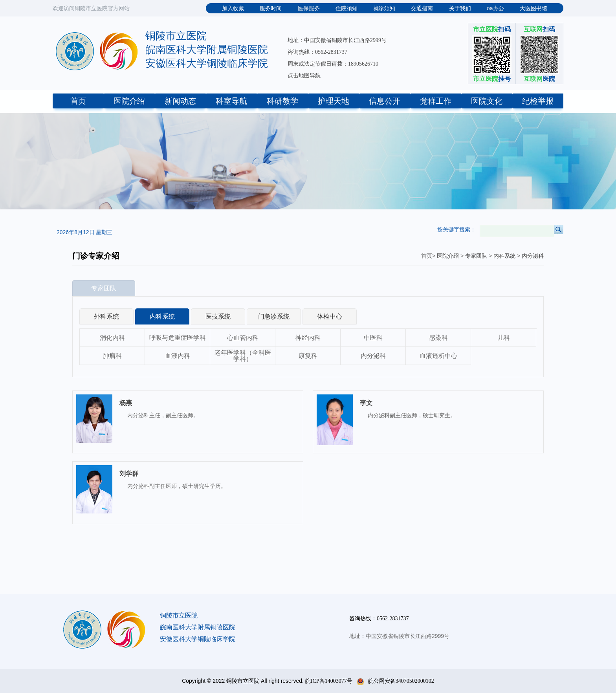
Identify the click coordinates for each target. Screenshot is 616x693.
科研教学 (282, 101)
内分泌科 (533, 256)
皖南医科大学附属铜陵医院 (207, 50)
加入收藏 (233, 8)
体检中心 (330, 316)
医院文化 (487, 101)
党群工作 (436, 101)
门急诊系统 (274, 316)
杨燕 (126, 403)
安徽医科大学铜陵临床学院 (207, 63)
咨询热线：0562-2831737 (317, 52)
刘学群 (129, 474)
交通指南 (422, 8)
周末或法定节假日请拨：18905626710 (333, 64)
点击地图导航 (304, 76)
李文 (366, 403)
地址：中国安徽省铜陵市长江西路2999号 (337, 40)
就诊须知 (384, 8)
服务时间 (271, 8)
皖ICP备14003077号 (329, 681)
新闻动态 (180, 101)
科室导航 (231, 101)
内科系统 (504, 256)
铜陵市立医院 (176, 36)
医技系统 (218, 316)
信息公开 (385, 101)
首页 (78, 101)
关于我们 (460, 8)
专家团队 (476, 256)
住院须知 (346, 8)
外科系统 (106, 316)
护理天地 (334, 101)
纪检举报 (538, 101)
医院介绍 (129, 101)
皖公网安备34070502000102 (395, 681)
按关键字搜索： (456, 229)
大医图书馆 (533, 8)
